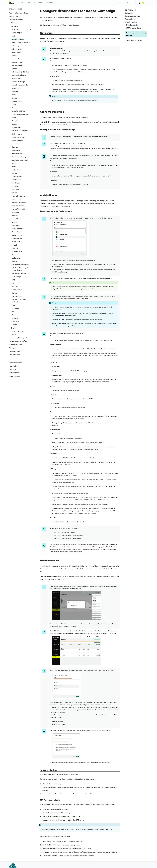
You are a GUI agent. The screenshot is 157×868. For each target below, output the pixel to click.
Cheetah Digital (17, 101)
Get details (129, 13)
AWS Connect (16, 78)
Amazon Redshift (18, 65)
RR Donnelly (16, 258)
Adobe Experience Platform (21, 46)
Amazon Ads (16, 59)
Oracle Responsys (18, 235)
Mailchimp (15, 193)
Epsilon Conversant (18, 137)
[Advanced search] (140, 3)
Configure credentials (132, 16)
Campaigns (15, 26)
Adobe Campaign (18, 39)
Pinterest (15, 248)
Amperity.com (14, 376)
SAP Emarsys (16, 277)
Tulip (13, 312)
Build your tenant (15, 16)
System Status (14, 373)
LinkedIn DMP (16, 180)
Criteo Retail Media (18, 111)
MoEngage (15, 212)
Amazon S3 (16, 69)
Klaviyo (14, 173)
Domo (14, 118)
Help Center (13, 366)
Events (13, 328)
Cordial (14, 105)
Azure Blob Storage (18, 82)
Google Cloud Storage (19, 157)
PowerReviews (17, 252)
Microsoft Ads (16, 199)
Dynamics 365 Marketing (20, 131)
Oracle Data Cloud (18, 229)
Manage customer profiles (18, 341)
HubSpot (15, 163)
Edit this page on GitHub (133, 40)
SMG (13, 283)
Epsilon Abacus (17, 134)
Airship (14, 56)
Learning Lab (13, 369)
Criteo (14, 108)
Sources (13, 334)
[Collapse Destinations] (31, 30)
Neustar (14, 222)
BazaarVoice (16, 88)
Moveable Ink (16, 219)
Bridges (13, 23)
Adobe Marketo (17, 49)
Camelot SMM (16, 98)
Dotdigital (15, 121)
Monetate (15, 216)
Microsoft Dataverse (19, 203)
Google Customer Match (20, 160)
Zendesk (15, 325)
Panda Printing (17, 238)
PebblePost (16, 242)
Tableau (14, 293)
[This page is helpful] (143, 33)
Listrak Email (16, 183)
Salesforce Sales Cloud (19, 273)
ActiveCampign (17, 33)
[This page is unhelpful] (146, 33)
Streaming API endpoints (19, 338)
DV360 (14, 124)
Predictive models (15, 351)
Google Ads (16, 150)
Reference (50, 3)
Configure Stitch (14, 355)
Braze (14, 95)
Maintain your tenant (16, 344)
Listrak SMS (15, 186)
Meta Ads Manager (18, 196)
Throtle (14, 305)
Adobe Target (16, 52)
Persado (15, 245)
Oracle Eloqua (16, 232)
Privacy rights (14, 348)
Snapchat (15, 286)
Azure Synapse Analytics (20, 85)
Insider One (16, 170)
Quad (14, 255)
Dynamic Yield (17, 127)
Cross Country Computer (20, 114)
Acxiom (14, 36)
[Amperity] (143, 3)
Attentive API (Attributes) (20, 72)
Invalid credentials (132, 25)
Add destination (130, 19)
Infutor (14, 167)
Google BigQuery (18, 154)
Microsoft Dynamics (18, 206)
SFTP (13, 280)
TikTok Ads (15, 308)
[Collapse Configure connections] (31, 20)
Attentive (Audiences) (19, 75)
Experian (15, 147)
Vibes (14, 315)
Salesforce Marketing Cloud (21, 265)
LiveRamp (15, 189)
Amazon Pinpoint (17, 62)
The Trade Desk (17, 296)
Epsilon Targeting (17, 140)
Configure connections (17, 20)
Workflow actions (131, 22)
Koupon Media (17, 176)
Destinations (15, 29)
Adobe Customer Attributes (21, 42)
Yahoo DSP (15, 321)
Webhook (15, 318)
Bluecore (15, 92)
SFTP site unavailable (134, 28)
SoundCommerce (18, 290)
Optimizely (15, 225)
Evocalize (15, 144)
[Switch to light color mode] (147, 3)
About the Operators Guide (18, 13)
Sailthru (14, 261)
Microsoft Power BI (18, 209)
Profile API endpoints (18, 331)
